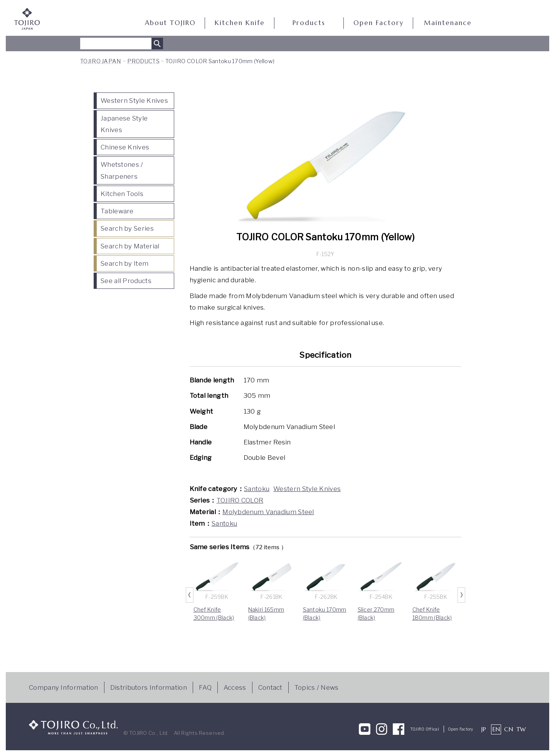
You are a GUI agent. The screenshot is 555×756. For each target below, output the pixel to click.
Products (309, 23)
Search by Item (124, 263)
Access (235, 687)
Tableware (117, 211)
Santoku (257, 489)
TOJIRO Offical (425, 729)
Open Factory (378, 23)
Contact (270, 687)
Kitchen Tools (122, 194)
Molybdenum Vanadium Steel (268, 512)
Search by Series (127, 228)
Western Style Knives (134, 101)
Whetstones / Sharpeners (122, 170)
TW (521, 729)
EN (496, 729)
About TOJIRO (170, 23)
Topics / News (317, 687)
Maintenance (448, 23)
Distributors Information (149, 687)
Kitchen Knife (240, 23)
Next (461, 595)
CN (509, 729)
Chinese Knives (125, 147)
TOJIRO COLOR (240, 500)
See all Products (126, 281)
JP (484, 729)
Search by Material (130, 246)
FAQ (205, 687)
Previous (190, 595)
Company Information (64, 687)
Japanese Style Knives (124, 124)
